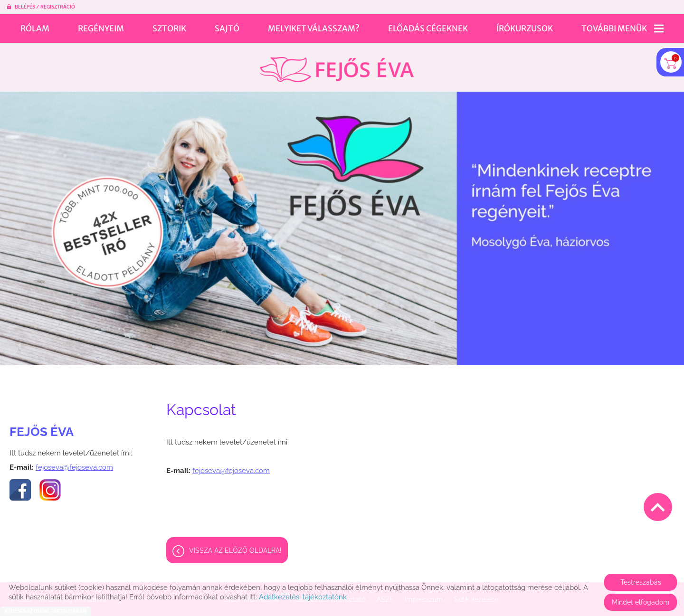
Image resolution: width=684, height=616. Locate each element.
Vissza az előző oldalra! (235, 546)
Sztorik (169, 28)
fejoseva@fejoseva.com (74, 463)
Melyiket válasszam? (314, 28)
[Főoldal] (337, 65)
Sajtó (227, 28)
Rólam (35, 28)
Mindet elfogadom (641, 602)
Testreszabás (641, 582)
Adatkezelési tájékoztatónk (303, 597)
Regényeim (101, 28)
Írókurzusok (525, 28)
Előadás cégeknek (428, 28)
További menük (622, 28)
